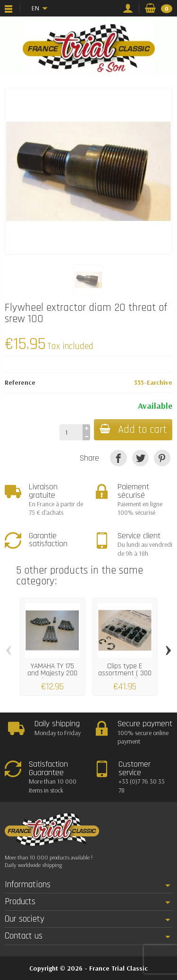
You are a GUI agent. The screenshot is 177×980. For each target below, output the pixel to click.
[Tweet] (140, 458)
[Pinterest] (162, 458)
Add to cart (133, 430)
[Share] (118, 458)
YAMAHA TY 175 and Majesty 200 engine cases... (52, 673)
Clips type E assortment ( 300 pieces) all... (125, 673)
